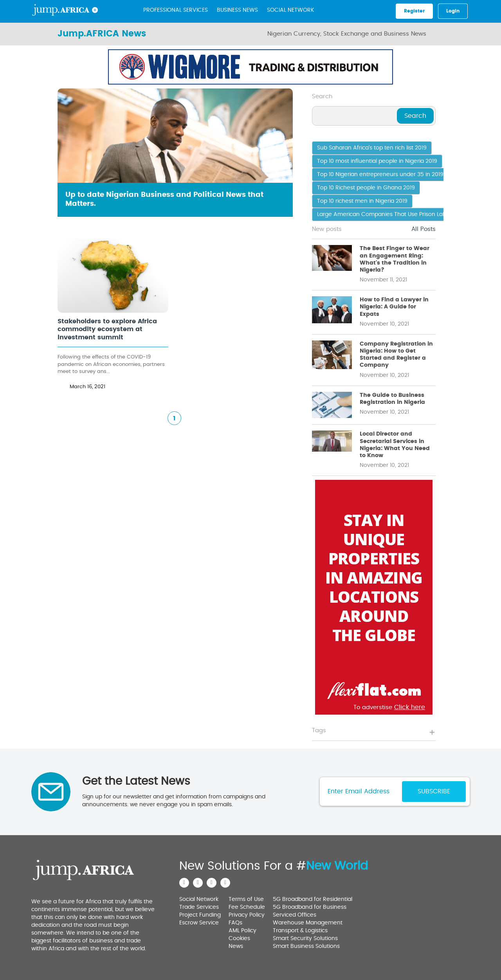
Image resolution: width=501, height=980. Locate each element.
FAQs (235, 923)
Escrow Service (199, 923)
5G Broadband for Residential (313, 899)
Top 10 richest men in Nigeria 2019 (362, 201)
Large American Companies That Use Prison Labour (386, 214)
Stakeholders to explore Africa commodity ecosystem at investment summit (107, 330)
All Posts (424, 229)
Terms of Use (246, 899)
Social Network (290, 10)
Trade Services (199, 907)
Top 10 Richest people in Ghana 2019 (366, 188)
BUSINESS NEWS (237, 10)
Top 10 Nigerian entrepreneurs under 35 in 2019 (380, 175)
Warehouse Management (308, 923)
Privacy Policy (247, 915)
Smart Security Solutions (305, 939)
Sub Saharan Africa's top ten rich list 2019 (372, 148)
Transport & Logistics (300, 931)
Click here (370, 80)
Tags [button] (319, 730)
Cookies (239, 939)
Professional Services (176, 10)
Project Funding (200, 915)
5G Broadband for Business (310, 907)
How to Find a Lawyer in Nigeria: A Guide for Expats (394, 307)
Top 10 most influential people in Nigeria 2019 (377, 161)
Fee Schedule (247, 907)
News (236, 946)
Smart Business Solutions (306, 946)
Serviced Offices (295, 915)
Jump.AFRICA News (102, 34)
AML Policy (242, 931)
